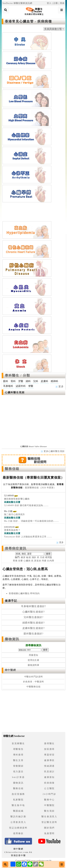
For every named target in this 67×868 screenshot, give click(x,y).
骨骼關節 (18, 766)
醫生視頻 (49, 811)
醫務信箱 (12, 469)
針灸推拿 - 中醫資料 (34, 682)
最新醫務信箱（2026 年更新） (40, 488)
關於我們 (49, 828)
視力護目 (18, 772)
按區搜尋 (49, 749)
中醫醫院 (49, 805)
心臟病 (27, 561)
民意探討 (49, 772)
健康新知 (49, 777)
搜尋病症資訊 (16, 548)
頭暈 (21, 561)
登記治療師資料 (18, 828)
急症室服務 (18, 794)
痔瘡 (44, 561)
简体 (62, 3)
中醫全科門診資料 (34, 677)
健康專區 (49, 760)
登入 (49, 3)
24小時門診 (49, 794)
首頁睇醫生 (18, 743)
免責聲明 (49, 833)
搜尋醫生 (49, 743)
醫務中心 (49, 800)
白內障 (51, 561)
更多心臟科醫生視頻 (53, 451)
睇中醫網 (10, 670)
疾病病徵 (49, 783)
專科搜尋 (18, 755)
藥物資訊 (12, 639)
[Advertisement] (33, 211)
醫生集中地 (18, 805)
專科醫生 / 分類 (17, 375)
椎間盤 (49, 557)
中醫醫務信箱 (33, 687)
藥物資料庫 (33, 665)
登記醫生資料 (49, 822)
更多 (60, 386)
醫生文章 (18, 760)
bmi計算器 (18, 777)
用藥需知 (33, 655)
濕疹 (34, 557)
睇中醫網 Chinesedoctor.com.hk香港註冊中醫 (18, 852)
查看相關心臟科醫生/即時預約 (24, 593)
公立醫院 (49, 788)
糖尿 (23, 557)
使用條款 (18, 833)
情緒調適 (49, 766)
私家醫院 (18, 800)
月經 (42, 557)
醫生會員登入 (49, 817)
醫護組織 (18, 811)
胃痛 (15, 561)
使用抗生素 (33, 660)
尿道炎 (38, 561)
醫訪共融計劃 (18, 817)
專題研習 (49, 755)
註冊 (56, 3)
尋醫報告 (18, 749)
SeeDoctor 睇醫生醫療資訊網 (17, 3)
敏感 (28, 557)
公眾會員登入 (18, 822)
